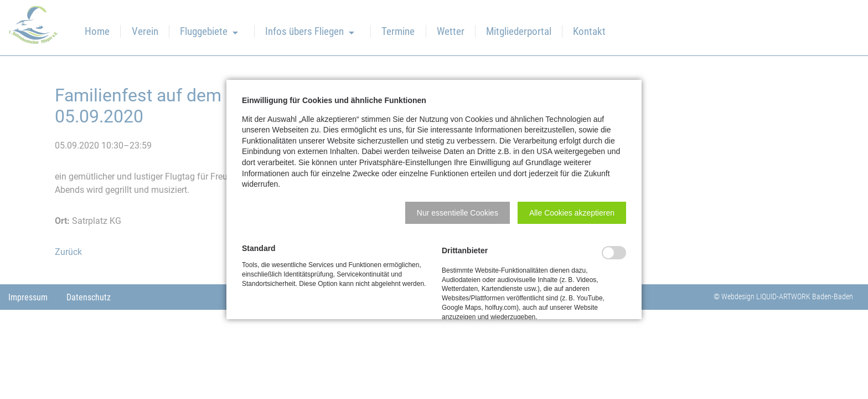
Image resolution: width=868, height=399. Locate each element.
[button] (458, 213)
